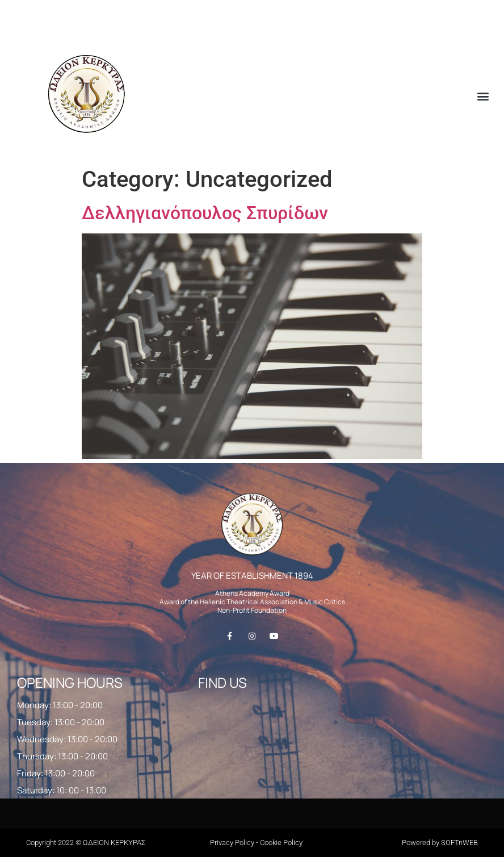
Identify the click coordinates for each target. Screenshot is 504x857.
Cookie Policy (281, 843)
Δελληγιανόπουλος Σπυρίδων (205, 213)
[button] (483, 96)
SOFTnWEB (459, 843)
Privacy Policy (232, 843)
